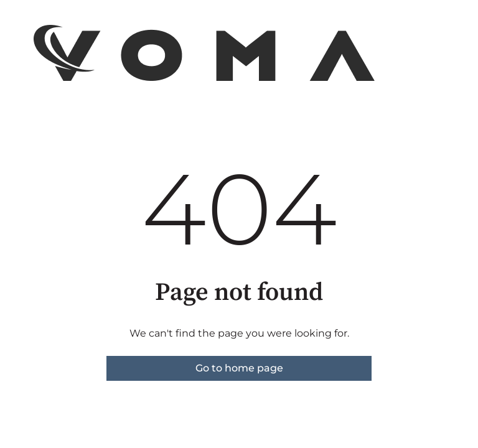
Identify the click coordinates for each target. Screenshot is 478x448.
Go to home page (239, 368)
